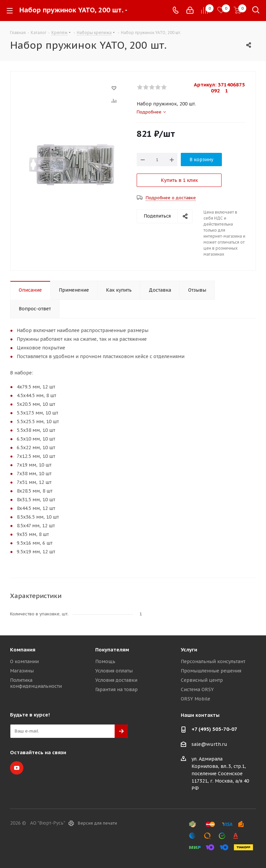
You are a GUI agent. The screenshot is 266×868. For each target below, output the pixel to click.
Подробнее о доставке (171, 198)
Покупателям (112, 650)
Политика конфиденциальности (36, 683)
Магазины (22, 671)
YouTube (17, 768)
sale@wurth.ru (209, 744)
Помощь (105, 661)
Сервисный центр (202, 680)
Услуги (189, 650)
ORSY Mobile (195, 699)
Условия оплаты (114, 671)
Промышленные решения (211, 671)
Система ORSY (197, 689)
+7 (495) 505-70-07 (214, 729)
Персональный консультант (213, 661)
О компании (24, 661)
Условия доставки (116, 680)
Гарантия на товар (116, 689)
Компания (23, 650)
